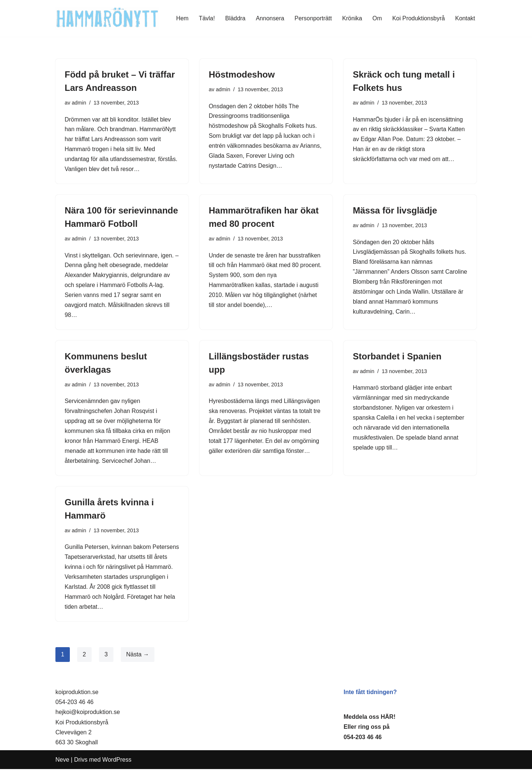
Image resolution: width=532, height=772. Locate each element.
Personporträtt (312, 18)
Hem (181, 18)
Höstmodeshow (242, 74)
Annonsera (269, 18)
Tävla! (206, 18)
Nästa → (138, 657)
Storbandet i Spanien (397, 358)
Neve (62, 763)
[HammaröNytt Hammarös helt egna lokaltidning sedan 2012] (107, 18)
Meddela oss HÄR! (369, 720)
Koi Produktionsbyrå (418, 18)
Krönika (352, 18)
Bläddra (234, 18)
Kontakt (465, 18)
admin (79, 103)
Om (377, 18)
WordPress (117, 763)
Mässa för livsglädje (395, 211)
